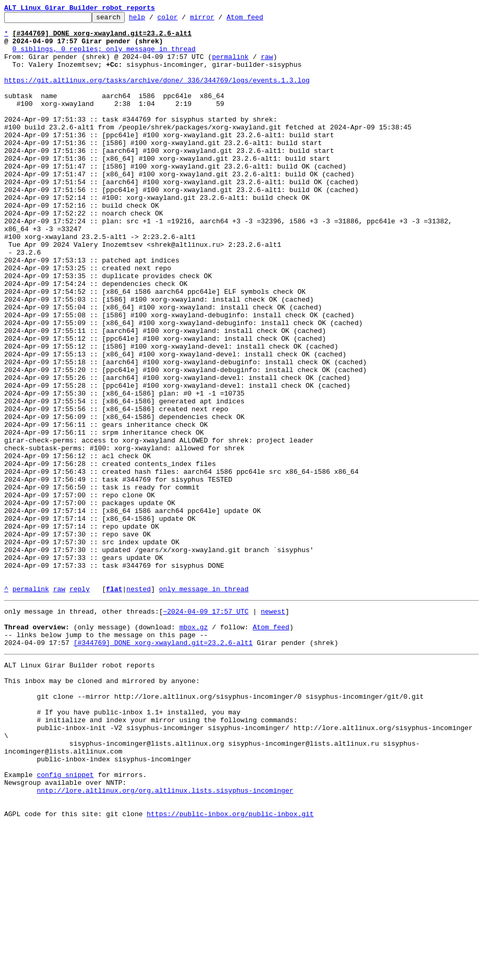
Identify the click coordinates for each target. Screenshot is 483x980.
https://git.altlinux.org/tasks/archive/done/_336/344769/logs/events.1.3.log (157, 94)
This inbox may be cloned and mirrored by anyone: (102, 809)
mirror (219, 20)
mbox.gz (193, 747)
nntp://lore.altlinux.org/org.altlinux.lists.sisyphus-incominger (165, 940)
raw (267, 66)
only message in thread (204, 704)
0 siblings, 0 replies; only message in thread (104, 56)
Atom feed (261, 20)
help (153, 20)
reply (80, 704)
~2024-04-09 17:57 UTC (206, 728)
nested (139, 704)
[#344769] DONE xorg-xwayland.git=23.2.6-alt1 (163, 766)
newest (273, 728)
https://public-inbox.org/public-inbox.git (230, 969)
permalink (230, 66)
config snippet (65, 922)
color (184, 20)
